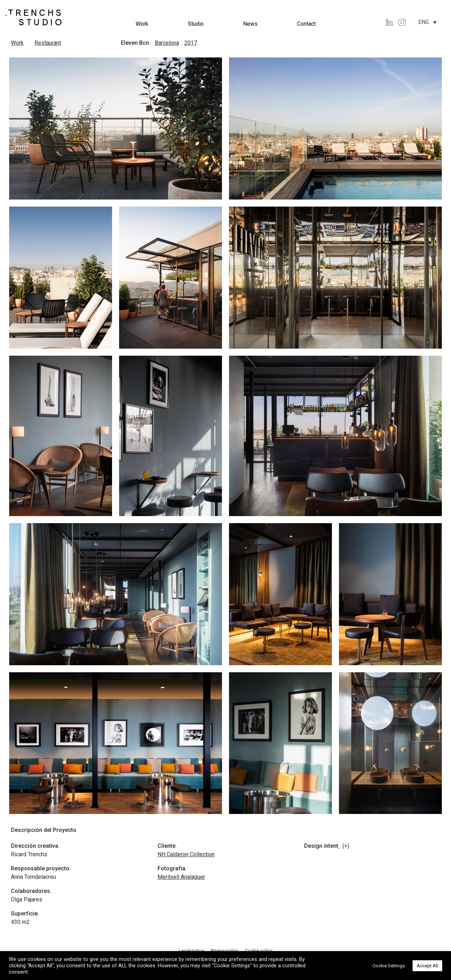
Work (142, 24)
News (250, 24)
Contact (306, 24)
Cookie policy (259, 951)
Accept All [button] (427, 966)
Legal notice (192, 951)
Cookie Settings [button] (389, 966)
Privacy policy (225, 951)
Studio (196, 24)
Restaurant (48, 43)
